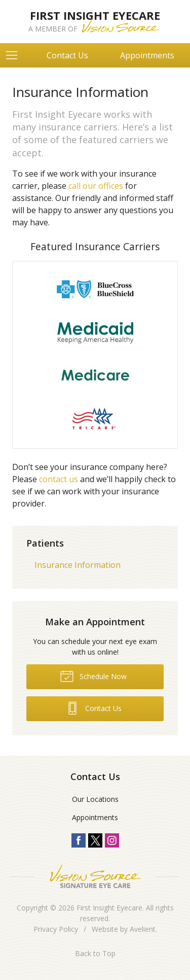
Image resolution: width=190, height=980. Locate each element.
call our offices (96, 186)
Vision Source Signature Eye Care (95, 876)
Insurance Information (78, 565)
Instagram (112, 840)
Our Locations (95, 799)
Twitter (95, 840)
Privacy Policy (56, 929)
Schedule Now (93, 675)
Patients (45, 543)
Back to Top (95, 953)
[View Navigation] (15, 55)
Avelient (143, 929)
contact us (59, 479)
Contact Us (67, 55)
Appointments (147, 55)
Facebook (79, 840)
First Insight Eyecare (109, 908)
